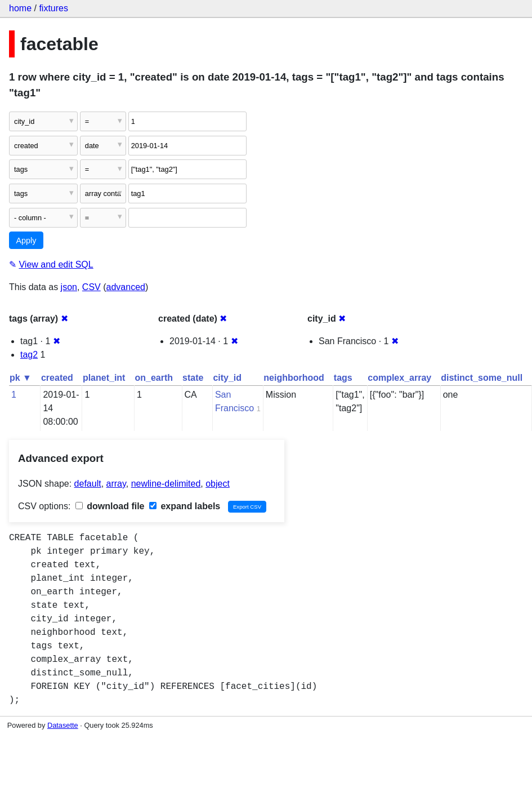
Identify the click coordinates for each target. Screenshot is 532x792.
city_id (227, 378)
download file (110, 506)
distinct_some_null (482, 378)
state (193, 378)
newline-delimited (166, 484)
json (69, 287)
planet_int (104, 378)
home (20, 8)
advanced (126, 287)
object (218, 484)
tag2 (29, 355)
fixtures (53, 8)
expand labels (185, 506)
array (116, 484)
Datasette (63, 725)
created (57, 378)
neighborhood (294, 378)
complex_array (399, 378)
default (88, 484)
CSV (91, 287)
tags (343, 378)
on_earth (154, 378)
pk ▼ (21, 378)
